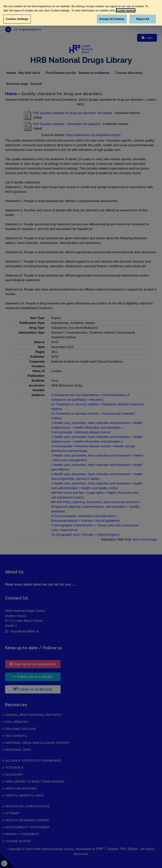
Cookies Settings (17, 19)
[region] (81, 13)
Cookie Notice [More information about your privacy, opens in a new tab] (126, 10)
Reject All (143, 19)
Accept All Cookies (112, 19)
